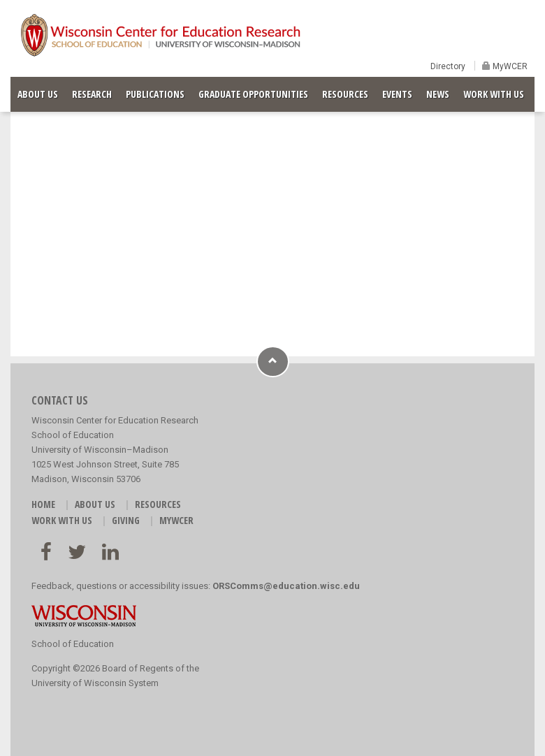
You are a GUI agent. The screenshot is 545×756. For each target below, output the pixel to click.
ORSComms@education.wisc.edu (286, 586)
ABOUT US (38, 94)
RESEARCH (92, 94)
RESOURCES (345, 94)
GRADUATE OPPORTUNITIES (253, 94)
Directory (448, 66)
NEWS (438, 94)
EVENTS (397, 94)
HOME (43, 504)
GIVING (126, 520)
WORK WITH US (494, 94)
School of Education (73, 644)
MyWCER (509, 66)
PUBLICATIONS (155, 94)
